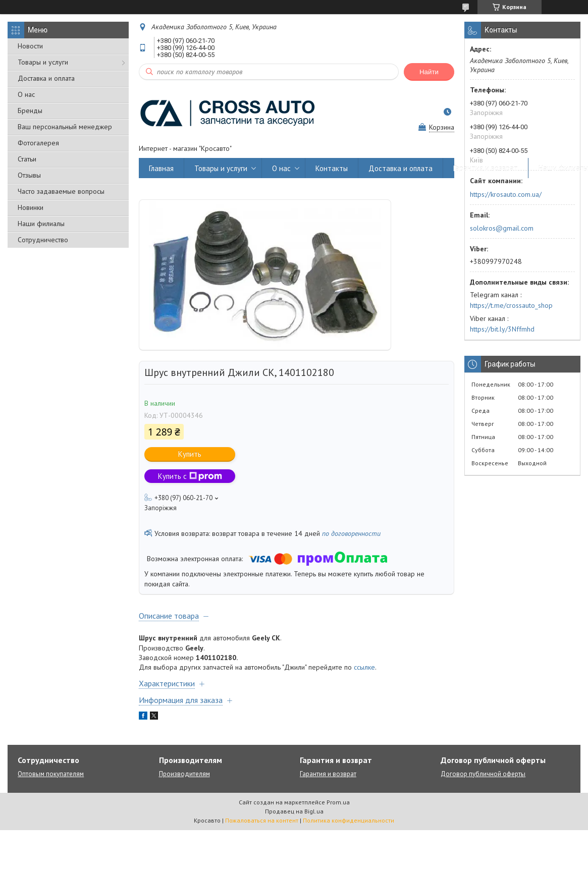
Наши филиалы (41, 224)
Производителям (184, 774)
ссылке (364, 667)
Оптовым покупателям (51, 774)
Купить (190, 454)
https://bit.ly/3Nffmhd (502, 329)
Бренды (30, 111)
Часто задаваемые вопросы (61, 191)
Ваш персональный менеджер (65, 127)
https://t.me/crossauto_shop (511, 305)
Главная (161, 168)
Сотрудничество (43, 240)
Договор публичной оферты (483, 774)
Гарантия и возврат (486, 168)
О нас (26, 94)
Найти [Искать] (429, 72)
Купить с (190, 476)
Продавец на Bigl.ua (294, 811)
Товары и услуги (43, 62)
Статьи (27, 159)
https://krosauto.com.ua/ (506, 194)
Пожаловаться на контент (262, 820)
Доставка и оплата (46, 78)
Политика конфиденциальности (349, 820)
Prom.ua (338, 802)
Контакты (332, 168)
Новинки (31, 207)
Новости (30, 46)
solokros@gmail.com (502, 228)
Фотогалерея (38, 143)
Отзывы (29, 175)
